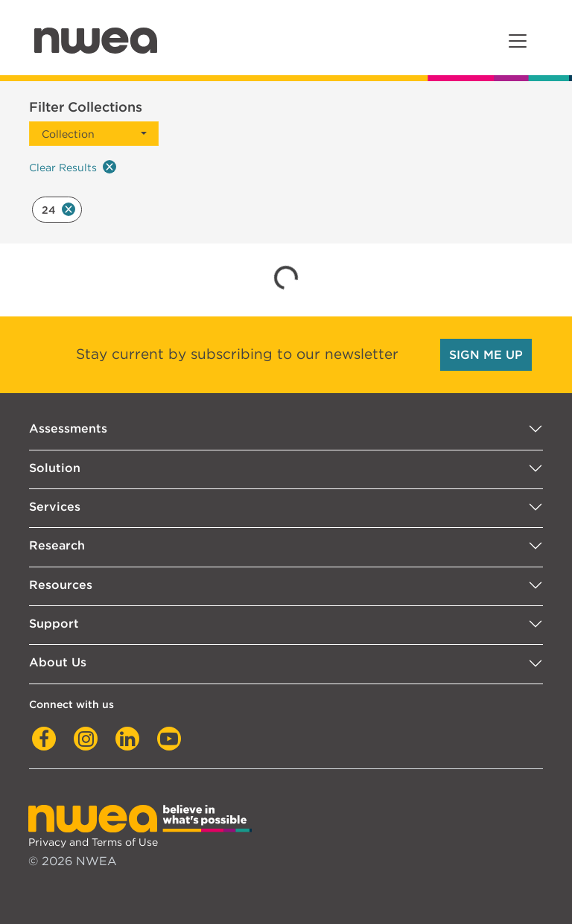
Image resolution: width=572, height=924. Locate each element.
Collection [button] (68, 134)
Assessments (68, 428)
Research (57, 545)
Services (55, 507)
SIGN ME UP (486, 355)
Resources (61, 585)
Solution (55, 468)
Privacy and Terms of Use (93, 842)
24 (58, 209)
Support (54, 624)
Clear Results (73, 167)
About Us (58, 662)
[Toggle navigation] (518, 41)
